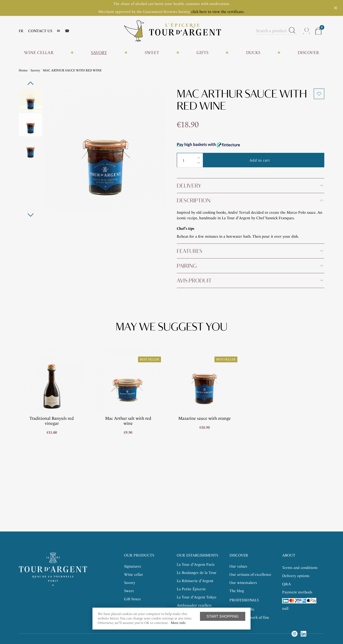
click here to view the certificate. (218, 12)
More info (178, 623)
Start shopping (223, 616)
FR (21, 31)
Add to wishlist (319, 94)
